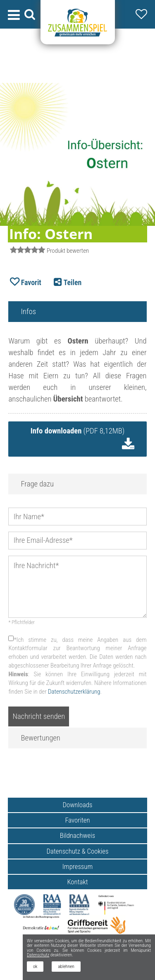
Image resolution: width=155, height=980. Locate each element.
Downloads (77, 805)
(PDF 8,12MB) (77, 431)
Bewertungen (40, 738)
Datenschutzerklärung (74, 692)
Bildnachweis (78, 835)
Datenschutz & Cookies (78, 851)
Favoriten (77, 820)
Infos (28, 312)
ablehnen (66, 967)
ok (35, 967)
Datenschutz (38, 955)
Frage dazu (37, 484)
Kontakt (77, 882)
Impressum (78, 866)
